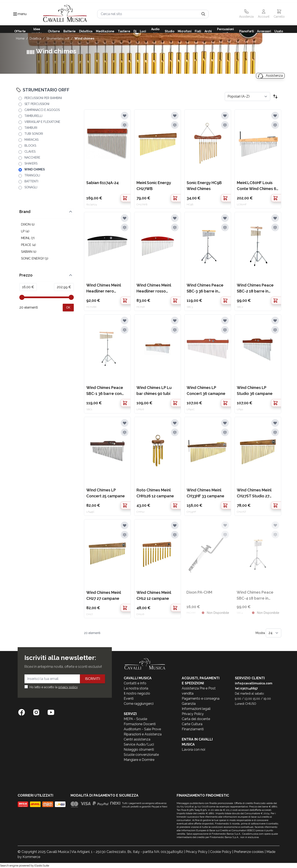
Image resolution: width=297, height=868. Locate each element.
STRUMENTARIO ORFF (58, 38)
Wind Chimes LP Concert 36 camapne (206, 391)
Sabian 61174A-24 (102, 183)
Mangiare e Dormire (139, 760)
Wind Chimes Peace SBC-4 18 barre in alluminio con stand (255, 596)
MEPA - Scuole (135, 719)
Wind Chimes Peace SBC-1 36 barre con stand (105, 391)
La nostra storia (136, 688)
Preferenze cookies (249, 852)
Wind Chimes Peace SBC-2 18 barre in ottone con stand (255, 289)
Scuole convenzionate (141, 755)
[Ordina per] (247, 96)
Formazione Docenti (140, 724)
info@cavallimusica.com (254, 683)
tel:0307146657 (246, 688)
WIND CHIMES (84, 38)
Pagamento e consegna (201, 699)
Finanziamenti (193, 729)
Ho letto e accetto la (54, 687)
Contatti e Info (135, 683)
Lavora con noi (193, 750)
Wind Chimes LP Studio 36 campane (255, 391)
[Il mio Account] (264, 14)
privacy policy (68, 687)
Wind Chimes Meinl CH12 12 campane (154, 595)
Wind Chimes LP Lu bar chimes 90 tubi (154, 391)
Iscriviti (92, 679)
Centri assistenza (137, 739)
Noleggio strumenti (139, 750)
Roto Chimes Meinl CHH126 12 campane (155, 493)
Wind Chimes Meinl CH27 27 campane (104, 595)
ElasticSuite (42, 866)
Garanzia (189, 704)
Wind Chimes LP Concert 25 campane (106, 493)
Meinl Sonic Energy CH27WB (154, 186)
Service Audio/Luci (139, 744)
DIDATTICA (35, 38)
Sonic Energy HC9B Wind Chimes (204, 186)
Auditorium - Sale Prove (142, 729)
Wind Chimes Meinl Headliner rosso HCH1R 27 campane (154, 289)
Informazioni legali (196, 709)
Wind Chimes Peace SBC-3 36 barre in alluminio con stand (205, 289)
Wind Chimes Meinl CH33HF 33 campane (205, 493)
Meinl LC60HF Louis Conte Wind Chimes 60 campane (258, 186)
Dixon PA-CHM (199, 592)
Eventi (129, 699)
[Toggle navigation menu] (15, 14)
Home (20, 38)
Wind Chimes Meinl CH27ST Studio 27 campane (254, 493)
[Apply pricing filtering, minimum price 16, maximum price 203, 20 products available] (68, 308)
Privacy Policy (193, 714)
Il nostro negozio (137, 693)
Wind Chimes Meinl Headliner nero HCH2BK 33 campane (105, 289)
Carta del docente (196, 719)
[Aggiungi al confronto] (125, 125)
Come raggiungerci (139, 704)
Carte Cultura (192, 724)
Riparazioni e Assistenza (143, 734)
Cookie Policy (221, 852)
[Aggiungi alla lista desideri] (125, 116)
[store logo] (65, 14)
